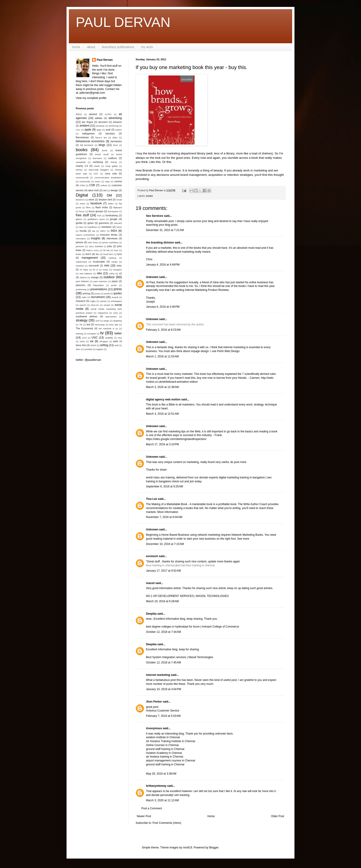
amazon (117, 122)
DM (109, 195)
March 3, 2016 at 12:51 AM (162, 414)
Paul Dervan (105, 60)
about (91, 47)
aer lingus (88, 122)
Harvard (118, 223)
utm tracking (182, 795)
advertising (115, 118)
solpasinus (103, 313)
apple (88, 130)
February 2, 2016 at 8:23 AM (163, 330)
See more (243, 539)
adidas (99, 118)
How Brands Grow (148, 170)
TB (81, 325)
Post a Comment (152, 808)
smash (107, 305)
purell (107, 294)
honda (83, 231)
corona (118, 181)
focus (82, 211)
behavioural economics (90, 141)
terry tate (114, 325)
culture (104, 185)
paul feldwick (82, 281)
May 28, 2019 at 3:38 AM (161, 774)
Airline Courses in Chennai (162, 745)
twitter (118, 333)
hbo (81, 227)
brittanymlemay (156, 786)
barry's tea (101, 137)
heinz (119, 227)
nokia (112, 273)
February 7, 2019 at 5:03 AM (163, 716)
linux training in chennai (161, 565)
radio (84, 297)
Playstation (98, 285)
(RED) (79, 114)
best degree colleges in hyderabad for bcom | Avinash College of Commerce (192, 627)
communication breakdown (108, 178)
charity (114, 162)
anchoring (114, 126)
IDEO (103, 231)
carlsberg (98, 162)
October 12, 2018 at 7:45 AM (163, 663)
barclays (110, 133)
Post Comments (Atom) (167, 823)
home (76, 47)
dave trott (93, 190)
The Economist (84, 328)
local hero (108, 254)
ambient (85, 126)
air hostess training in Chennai (164, 757)
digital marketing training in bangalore (242, 477)
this (158, 162)
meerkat (80, 266)
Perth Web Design (228, 351)
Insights (96, 238)
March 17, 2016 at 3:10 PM (162, 444)
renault (115, 297)
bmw (115, 145)
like (97, 254)
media (114, 262)
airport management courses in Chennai (170, 761)
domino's (80, 200)
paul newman (100, 281)
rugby (93, 301)
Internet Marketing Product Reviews (207, 290)
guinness (104, 223)
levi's (88, 254)
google (114, 219)
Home (211, 816)
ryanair (103, 301)
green (91, 223)
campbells (81, 162)
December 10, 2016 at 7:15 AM (165, 544)
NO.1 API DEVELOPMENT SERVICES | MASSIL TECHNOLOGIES (187, 596)
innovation (81, 239)
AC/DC (108, 114)
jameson (80, 246)
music (105, 270)
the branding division (160, 243)
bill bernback (87, 145)
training (79, 334)
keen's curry (92, 250)
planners (80, 285)
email (119, 200)
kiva (116, 250)
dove (91, 200)
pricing (86, 293)
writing (104, 345)
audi (108, 130)
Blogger (214, 848)
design (114, 190)
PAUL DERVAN (123, 22)
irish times (93, 242)
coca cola (111, 174)
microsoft (94, 266)
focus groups (96, 211)
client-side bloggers (99, 170)
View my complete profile (91, 98)
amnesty (100, 126)
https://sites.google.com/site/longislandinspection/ (176, 439)
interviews (112, 238)
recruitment (98, 297)
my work (147, 47)
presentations (99, 289)
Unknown (152, 277)
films (88, 207)
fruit (99, 216)
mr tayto (84, 270)
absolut (93, 114)
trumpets (92, 334)
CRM (82, 185)
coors (98, 181)
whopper (104, 341)
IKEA (114, 231)
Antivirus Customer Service (163, 711)
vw (92, 341)
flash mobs (102, 207)
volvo (82, 341)
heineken (107, 227)
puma (97, 294)
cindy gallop (111, 166)
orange (95, 277)
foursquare (113, 211)
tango (106, 321)
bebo (115, 137)
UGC (95, 338)
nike (99, 273)
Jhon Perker (154, 702)
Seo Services (155, 216)
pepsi (115, 281)
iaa (94, 231)
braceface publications (118, 47)
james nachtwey (110, 242)
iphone (79, 242)
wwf (117, 345)
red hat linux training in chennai (195, 565)
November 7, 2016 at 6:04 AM (164, 517)
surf (97, 321)
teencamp (100, 325)
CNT (96, 174)
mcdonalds (99, 262)
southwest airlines (87, 316)
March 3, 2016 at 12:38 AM (162, 387)
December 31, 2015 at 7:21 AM (165, 230)
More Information (168, 512)
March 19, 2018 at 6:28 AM (162, 601)
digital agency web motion (163, 399)
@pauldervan (93, 360)
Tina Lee (151, 499)
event (83, 204)
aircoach (103, 122)
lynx (120, 254)
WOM (93, 345)
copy (107, 181)
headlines (92, 227)
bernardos (116, 141)
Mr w (95, 270)
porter (114, 285)
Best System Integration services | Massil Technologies (180, 657)
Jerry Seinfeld (96, 246)
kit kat (106, 250)
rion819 (188, 848)
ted (88, 324)
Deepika (151, 614)
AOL (78, 130)
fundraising (112, 215)
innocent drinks (109, 235)
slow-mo (95, 305)
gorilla (79, 223)
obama (83, 277)
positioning (81, 289)
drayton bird (105, 200)
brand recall (102, 154)
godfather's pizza (96, 219)
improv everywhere (85, 235)
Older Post (278, 816)
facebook (96, 203)
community (85, 181)
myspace (117, 270)
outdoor (109, 277)
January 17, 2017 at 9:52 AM (163, 571)
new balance (86, 273)
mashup (112, 258)
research (81, 301)
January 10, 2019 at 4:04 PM (163, 689)
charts (97, 166)
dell (105, 190)
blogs (102, 145)
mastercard (81, 262)
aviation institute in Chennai (163, 737)
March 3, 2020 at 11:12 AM (162, 800)
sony (116, 313)
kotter (79, 254)
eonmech (152, 556)
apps (99, 130)
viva (120, 338)
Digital (82, 195)
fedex (111, 204)
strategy (82, 320)
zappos (100, 349)
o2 (120, 273)
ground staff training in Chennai (165, 749)
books (150, 196)
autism (119, 130)
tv (102, 333)
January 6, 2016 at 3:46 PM (163, 307)
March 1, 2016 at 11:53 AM (162, 356)
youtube (88, 349)
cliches (79, 170)
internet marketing (158, 675)
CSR (92, 185)
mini (107, 266)
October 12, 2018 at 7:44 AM (163, 632)
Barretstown (82, 137)
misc (119, 266)
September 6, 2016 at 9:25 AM (164, 486)
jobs (110, 246)
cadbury (113, 158)
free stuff (82, 215)
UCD (84, 338)
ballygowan (88, 133)
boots (105, 150)
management (90, 258)
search (83, 305)
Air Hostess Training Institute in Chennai (170, 741)
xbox (78, 349)
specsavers (111, 317)
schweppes (116, 301)
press (118, 289)
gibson (79, 219)
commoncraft (82, 178)
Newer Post (144, 816)
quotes (118, 293)
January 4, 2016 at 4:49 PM (163, 265)
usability (109, 338)
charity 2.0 (82, 166)
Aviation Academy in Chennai (164, 753)
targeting (118, 321)
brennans (97, 158)
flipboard (118, 207)
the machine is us (108, 328)
